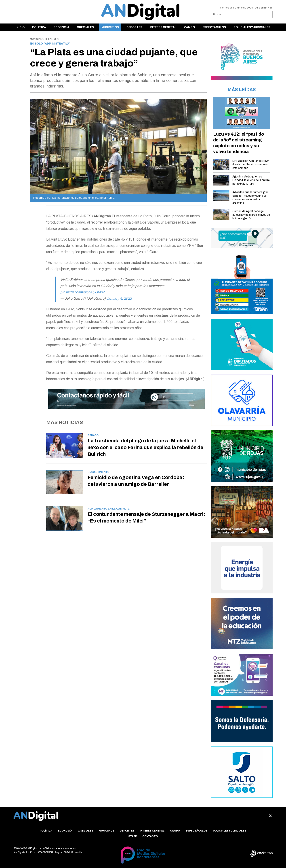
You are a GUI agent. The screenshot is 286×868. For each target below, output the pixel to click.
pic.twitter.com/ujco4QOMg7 (82, 292)
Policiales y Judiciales (252, 27)
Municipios (110, 27)
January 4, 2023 (119, 298)
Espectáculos (214, 27)
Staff (132, 836)
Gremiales (85, 27)
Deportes (134, 27)
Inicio (20, 27)
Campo (189, 27)
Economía (61, 27)
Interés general (163, 27)
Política (39, 27)
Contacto (150, 836)
